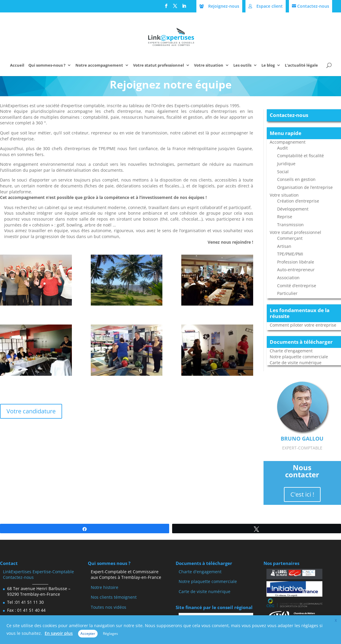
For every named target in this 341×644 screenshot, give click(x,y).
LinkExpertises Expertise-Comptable (38, 572)
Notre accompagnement (99, 65)
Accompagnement (288, 142)
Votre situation (209, 65)
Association (288, 278)
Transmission (290, 225)
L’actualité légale (301, 65)
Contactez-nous (313, 6)
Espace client (270, 6)
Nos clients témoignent (114, 597)
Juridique (286, 164)
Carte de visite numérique (296, 363)
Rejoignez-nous (224, 6)
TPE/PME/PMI (290, 254)
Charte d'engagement (291, 351)
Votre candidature (31, 411)
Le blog (268, 65)
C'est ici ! (302, 494)
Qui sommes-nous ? (47, 65)
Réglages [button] (110, 633)
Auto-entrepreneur (296, 270)
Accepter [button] (88, 633)
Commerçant (290, 238)
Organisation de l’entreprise (305, 187)
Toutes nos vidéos (109, 607)
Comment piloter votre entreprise (303, 325)
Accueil (17, 65)
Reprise (285, 217)
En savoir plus (59, 633)
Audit (282, 148)
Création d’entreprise (298, 201)
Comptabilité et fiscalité (300, 156)
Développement (293, 209)
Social (283, 172)
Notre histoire (105, 587)
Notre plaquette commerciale (299, 357)
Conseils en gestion (296, 179)
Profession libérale (296, 262)
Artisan (284, 246)
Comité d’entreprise (297, 286)
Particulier (287, 293)
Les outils (242, 65)
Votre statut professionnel (159, 65)
